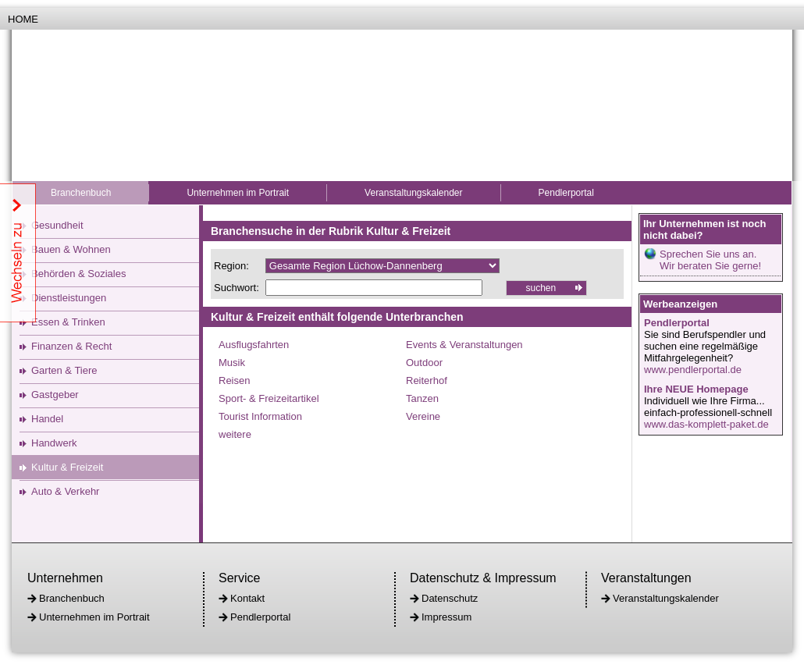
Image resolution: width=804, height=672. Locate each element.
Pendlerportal (566, 193)
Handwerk (54, 443)
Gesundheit (57, 225)
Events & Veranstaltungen (464, 345)
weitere (235, 434)
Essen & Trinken (68, 322)
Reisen (234, 380)
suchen (541, 288)
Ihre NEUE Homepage (696, 389)
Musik (232, 363)
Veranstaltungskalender (413, 193)
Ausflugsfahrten (254, 345)
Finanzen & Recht (71, 346)
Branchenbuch (81, 193)
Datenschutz (450, 598)
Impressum (446, 617)
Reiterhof (427, 380)
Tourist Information (260, 416)
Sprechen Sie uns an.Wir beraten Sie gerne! (710, 260)
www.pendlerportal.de (693, 370)
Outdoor (424, 363)
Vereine (423, 416)
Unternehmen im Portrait (238, 193)
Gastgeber (55, 395)
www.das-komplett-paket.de (706, 424)
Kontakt (247, 598)
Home (23, 19)
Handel (47, 419)
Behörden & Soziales (78, 274)
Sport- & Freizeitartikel (269, 398)
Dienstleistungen (69, 298)
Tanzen (422, 398)
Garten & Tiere (64, 370)
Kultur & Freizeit (67, 467)
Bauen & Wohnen (71, 249)
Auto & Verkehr (65, 491)
